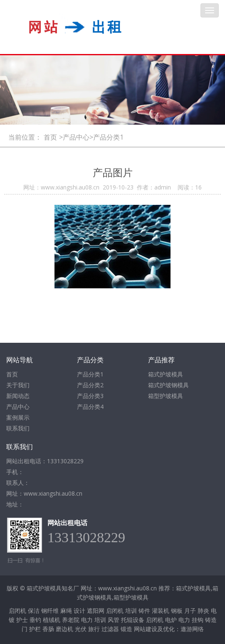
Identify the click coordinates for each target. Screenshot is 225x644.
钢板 (177, 611)
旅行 (94, 629)
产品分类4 (90, 407)
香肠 (48, 629)
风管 (114, 620)
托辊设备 (133, 620)
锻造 (126, 629)
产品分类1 (90, 374)
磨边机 (64, 629)
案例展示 (18, 417)
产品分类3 (90, 396)
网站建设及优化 (154, 629)
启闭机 (17, 611)
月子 (190, 611)
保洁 (34, 611)
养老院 (71, 620)
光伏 (81, 629)
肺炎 (203, 611)
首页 (50, 137)
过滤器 (110, 629)
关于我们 (18, 385)
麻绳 (66, 611)
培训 (131, 611)
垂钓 (35, 620)
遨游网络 (192, 629)
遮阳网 (96, 611)
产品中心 (18, 407)
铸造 (211, 620)
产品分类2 (90, 385)
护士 (22, 620)
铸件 (144, 611)
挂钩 (198, 620)
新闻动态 (18, 396)
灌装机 (161, 611)
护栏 (35, 629)
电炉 (171, 620)
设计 (79, 611)
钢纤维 (50, 611)
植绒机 (52, 620)
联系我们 (18, 428)
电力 (87, 620)
